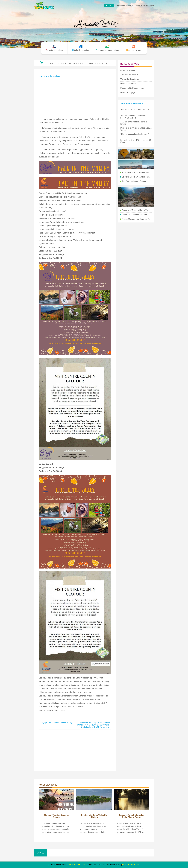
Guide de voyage (125, 5)
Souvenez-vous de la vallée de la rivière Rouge (132, 816)
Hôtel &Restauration (129, 84)
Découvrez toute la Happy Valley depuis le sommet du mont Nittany (137, 210)
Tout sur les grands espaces (135, 181)
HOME (109, 5)
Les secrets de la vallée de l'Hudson (94, 816)
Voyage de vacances (72, 63)
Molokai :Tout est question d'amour (57, 816)
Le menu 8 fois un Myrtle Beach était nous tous (137, 177)
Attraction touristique (129, 75)
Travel (51, 63)
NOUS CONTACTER (131, 865)
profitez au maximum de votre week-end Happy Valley (137, 215)
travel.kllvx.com (76, 865)
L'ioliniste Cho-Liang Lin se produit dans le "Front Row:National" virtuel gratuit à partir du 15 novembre (93, 725)
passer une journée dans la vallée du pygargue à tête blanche (137, 219)
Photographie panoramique (132, 88)
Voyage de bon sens (145, 5)
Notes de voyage (101, 63)
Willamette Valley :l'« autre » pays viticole (137, 172)
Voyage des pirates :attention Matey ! (57, 723)
